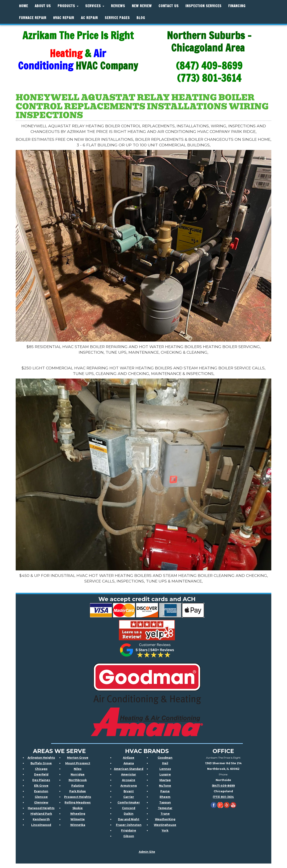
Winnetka (78, 825)
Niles (78, 769)
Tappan (165, 802)
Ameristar (129, 774)
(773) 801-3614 (223, 797)
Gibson (129, 836)
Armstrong (129, 786)
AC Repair (89, 18)
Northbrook (78, 780)
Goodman (165, 758)
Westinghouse (165, 825)
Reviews (118, 6)
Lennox (165, 769)
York (165, 830)
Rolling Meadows (78, 802)
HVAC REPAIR (64, 18)
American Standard (129, 769)
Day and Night (129, 819)
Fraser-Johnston (129, 825)
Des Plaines (41, 780)
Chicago (41, 769)
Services (95, 6)
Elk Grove (41, 786)
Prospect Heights (78, 797)
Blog (141, 18)
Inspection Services (203, 6)
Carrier (129, 797)
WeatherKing (165, 819)
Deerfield (41, 774)
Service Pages (117, 18)
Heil (165, 763)
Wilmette (78, 819)
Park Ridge (78, 791)
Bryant (129, 791)
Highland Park (41, 814)
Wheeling (78, 814)
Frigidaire (129, 830)
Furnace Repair (33, 18)
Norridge (78, 774)
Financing (237, 6)
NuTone (165, 786)
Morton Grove (78, 758)
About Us (43, 6)
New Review (142, 6)
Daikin (129, 814)
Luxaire (165, 774)
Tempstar (165, 808)
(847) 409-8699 (223, 786)
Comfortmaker (129, 802)
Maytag (165, 780)
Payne (165, 791)
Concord (129, 808)
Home (24, 6)
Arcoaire (129, 780)
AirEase (129, 758)
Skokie (78, 808)
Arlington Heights (41, 758)
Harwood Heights (41, 808)
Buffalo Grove (41, 763)
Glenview (41, 802)
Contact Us (169, 6)
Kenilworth (41, 819)
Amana (129, 763)
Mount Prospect (78, 763)
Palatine (78, 786)
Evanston (41, 791)
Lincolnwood (41, 825)
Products (68, 6)
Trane (165, 814)
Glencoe (41, 797)
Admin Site (147, 852)
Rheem (165, 797)
